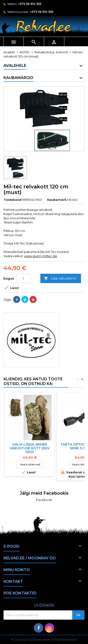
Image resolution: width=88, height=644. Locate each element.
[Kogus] (23, 278)
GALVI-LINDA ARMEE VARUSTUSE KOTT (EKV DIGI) (30, 448)
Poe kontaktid (20, 593)
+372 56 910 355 (30, 4)
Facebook (44, 500)
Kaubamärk (57, 200)
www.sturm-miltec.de (41, 256)
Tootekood (13, 200)
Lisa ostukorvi (60, 279)
